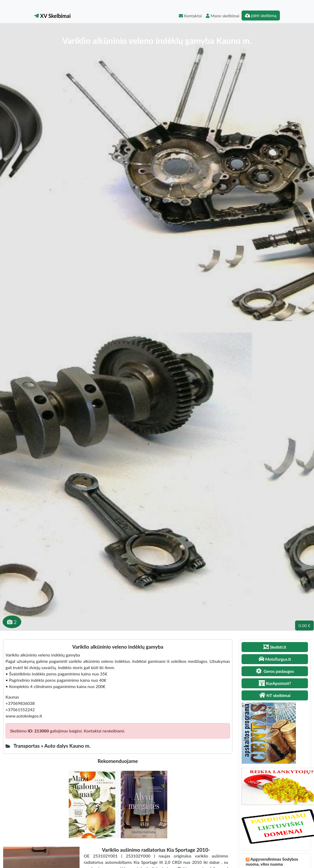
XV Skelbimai (52, 16)
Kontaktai (190, 16)
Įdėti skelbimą (261, 15)
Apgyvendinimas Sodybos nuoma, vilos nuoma (272, 861)
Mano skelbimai (223, 16)
